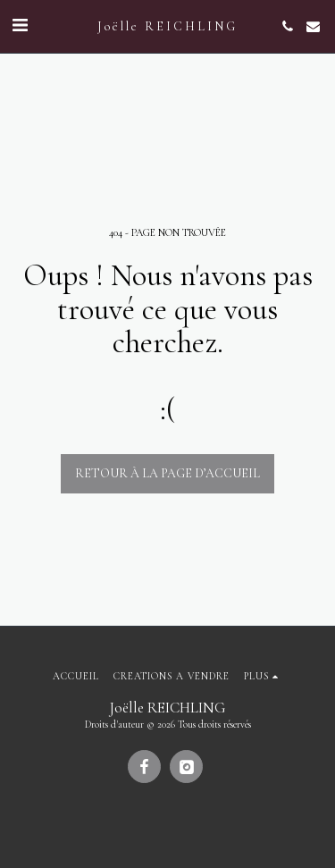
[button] (20, 26)
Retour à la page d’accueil (167, 473)
